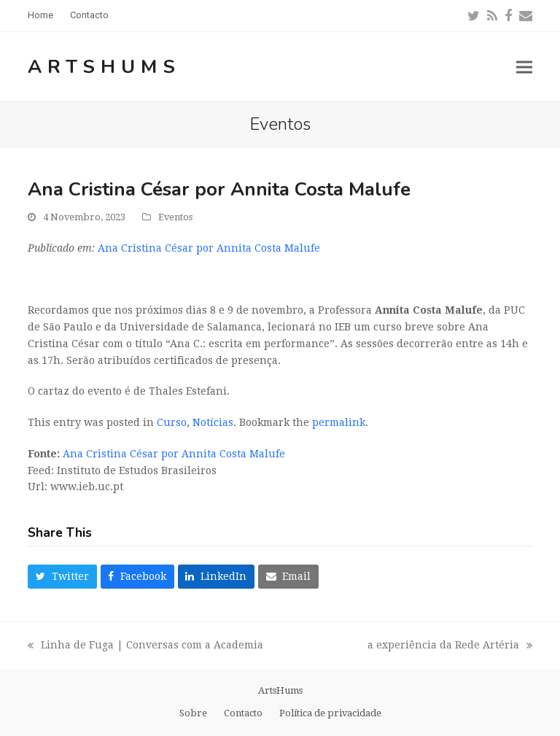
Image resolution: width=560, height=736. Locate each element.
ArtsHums (104, 67)
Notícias (213, 422)
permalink (339, 422)
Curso (172, 422)
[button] (524, 67)
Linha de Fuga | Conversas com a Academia (145, 646)
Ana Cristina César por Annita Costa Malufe (209, 248)
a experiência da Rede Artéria (450, 646)
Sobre (193, 713)
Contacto (243, 713)
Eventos (175, 217)
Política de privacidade (330, 713)
